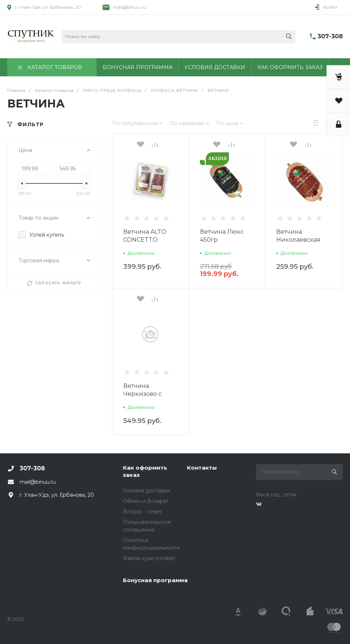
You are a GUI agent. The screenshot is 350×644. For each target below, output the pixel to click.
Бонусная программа (155, 580)
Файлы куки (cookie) (149, 558)
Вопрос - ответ (142, 512)
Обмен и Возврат (146, 501)
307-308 (330, 36)
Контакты (202, 468)
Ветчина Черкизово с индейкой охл (145, 394)
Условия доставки (146, 491)
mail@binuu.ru (129, 7)
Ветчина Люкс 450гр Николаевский (223, 240)
